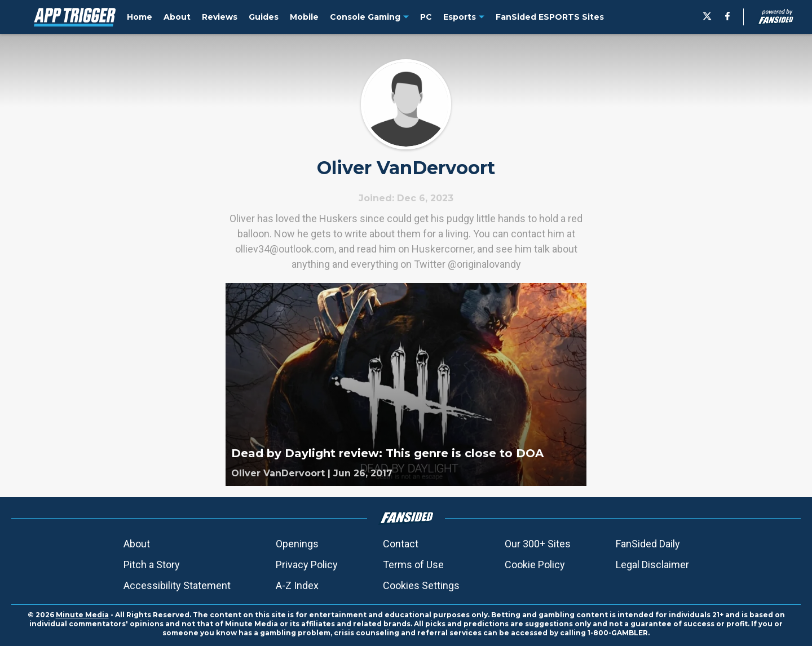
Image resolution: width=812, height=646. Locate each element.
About (137, 544)
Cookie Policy (535, 565)
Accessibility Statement (177, 585)
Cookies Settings (421, 585)
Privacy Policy (307, 565)
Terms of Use (413, 565)
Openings (297, 544)
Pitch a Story (152, 565)
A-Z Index (297, 585)
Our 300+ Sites (538, 544)
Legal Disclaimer (652, 565)
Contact (401, 544)
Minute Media (82, 615)
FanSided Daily (648, 544)
